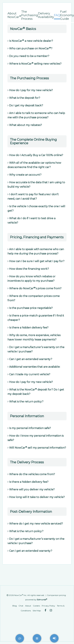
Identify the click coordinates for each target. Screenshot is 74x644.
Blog (15, 606)
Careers (36, 606)
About (28, 606)
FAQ (57, 15)
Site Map (37, 611)
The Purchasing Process (30, 15)
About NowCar (14, 15)
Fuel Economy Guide (67, 15)
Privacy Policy (48, 606)
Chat (21, 606)
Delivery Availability (46, 15)
